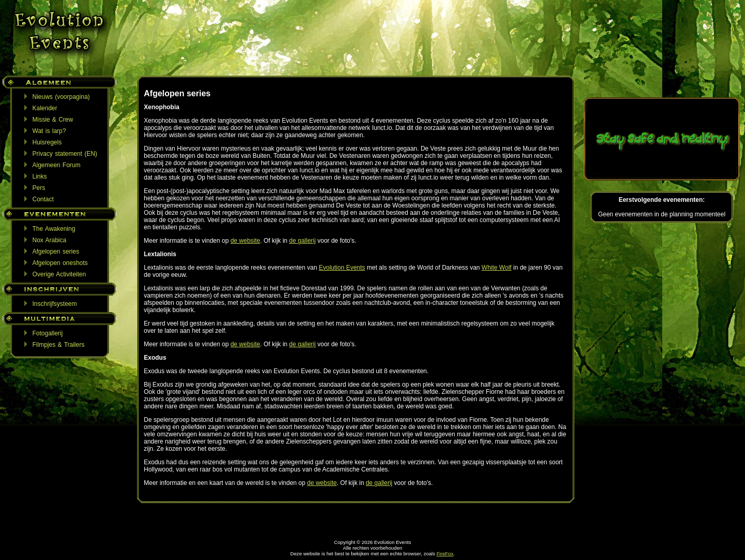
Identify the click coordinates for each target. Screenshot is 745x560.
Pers (39, 188)
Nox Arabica (50, 240)
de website (245, 241)
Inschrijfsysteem (55, 304)
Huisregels (47, 142)
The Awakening (54, 229)
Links (40, 176)
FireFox (445, 554)
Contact (43, 199)
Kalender (45, 108)
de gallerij (302, 241)
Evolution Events (342, 268)
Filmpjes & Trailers (59, 345)
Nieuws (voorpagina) (61, 97)
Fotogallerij (48, 333)
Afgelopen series (56, 252)
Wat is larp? (49, 131)
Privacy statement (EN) (65, 154)
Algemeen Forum (57, 165)
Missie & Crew (53, 120)
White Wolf (497, 268)
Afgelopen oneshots (60, 263)
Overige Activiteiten (59, 274)
